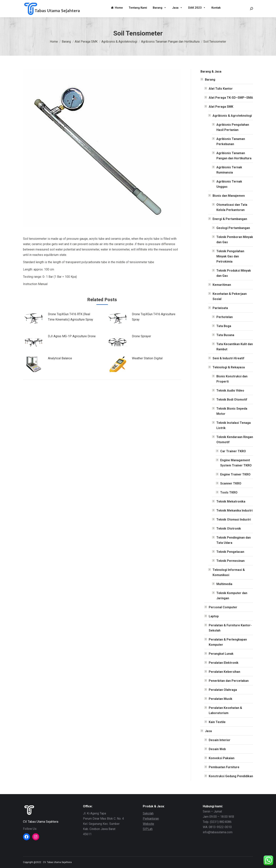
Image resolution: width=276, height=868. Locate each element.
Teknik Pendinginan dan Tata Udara (234, 540)
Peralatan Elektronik (224, 663)
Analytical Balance (60, 358)
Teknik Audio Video (230, 391)
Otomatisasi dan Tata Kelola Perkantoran (232, 207)
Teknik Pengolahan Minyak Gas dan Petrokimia (230, 256)
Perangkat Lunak (221, 654)
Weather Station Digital (147, 358)
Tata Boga (224, 326)
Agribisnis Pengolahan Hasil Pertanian (233, 127)
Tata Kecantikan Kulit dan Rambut (235, 347)
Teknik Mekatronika (231, 501)
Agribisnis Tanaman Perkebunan (231, 141)
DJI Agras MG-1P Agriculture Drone (72, 336)
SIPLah (148, 829)
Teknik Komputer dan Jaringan (232, 596)
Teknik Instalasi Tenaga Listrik (234, 425)
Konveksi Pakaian (222, 758)
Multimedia (224, 584)
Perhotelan (225, 317)
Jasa (177, 8)
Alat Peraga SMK (221, 107)
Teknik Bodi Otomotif (232, 400)
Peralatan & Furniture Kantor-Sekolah (230, 628)
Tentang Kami (138, 8)
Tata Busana (225, 335)
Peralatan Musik (221, 699)
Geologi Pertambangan (233, 228)
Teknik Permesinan (230, 561)
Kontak (216, 8)
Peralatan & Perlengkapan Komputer (228, 642)
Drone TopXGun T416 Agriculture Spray (154, 317)
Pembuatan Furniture (224, 767)
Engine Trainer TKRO (235, 474)
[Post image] (34, 320)
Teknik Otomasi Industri (234, 520)
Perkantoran (151, 819)
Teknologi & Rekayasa (229, 367)
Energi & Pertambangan (230, 219)
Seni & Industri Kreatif (228, 358)
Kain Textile (217, 722)
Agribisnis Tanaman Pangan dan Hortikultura (234, 156)
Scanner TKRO (231, 483)
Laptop (214, 616)
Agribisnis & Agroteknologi (232, 116)
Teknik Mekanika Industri (235, 510)
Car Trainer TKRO (233, 451)
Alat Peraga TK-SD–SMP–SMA (231, 98)
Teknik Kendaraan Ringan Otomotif (235, 440)
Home (119, 8)
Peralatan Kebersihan (224, 672)
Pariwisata (220, 308)
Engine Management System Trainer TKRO (236, 463)
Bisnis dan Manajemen (229, 196)
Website (148, 824)
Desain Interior (220, 740)
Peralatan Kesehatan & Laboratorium (225, 710)
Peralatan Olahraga (223, 690)
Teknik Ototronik (229, 529)
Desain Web (217, 749)
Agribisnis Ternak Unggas (229, 184)
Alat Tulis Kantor (221, 89)
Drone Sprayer (141, 336)
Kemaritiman (222, 285)
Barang (160, 8)
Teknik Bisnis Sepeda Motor (232, 411)
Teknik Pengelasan (230, 552)
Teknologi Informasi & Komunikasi (229, 572)
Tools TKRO (229, 492)
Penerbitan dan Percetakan (229, 681)
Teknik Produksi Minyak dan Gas (234, 273)
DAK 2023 (197, 8)
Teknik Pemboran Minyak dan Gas (235, 240)
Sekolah (148, 813)
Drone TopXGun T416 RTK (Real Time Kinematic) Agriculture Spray (71, 317)
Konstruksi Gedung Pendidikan (231, 776)
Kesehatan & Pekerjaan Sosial (230, 296)
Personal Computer (223, 607)
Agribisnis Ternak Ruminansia (229, 170)
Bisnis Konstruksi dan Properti (232, 379)
